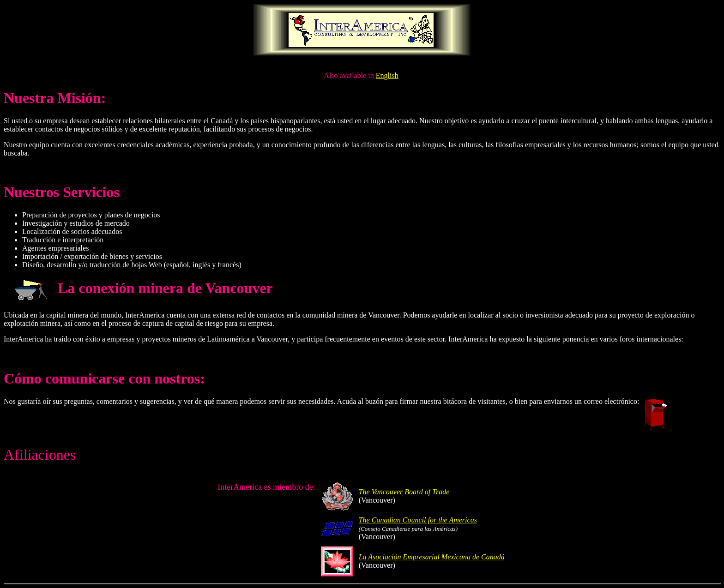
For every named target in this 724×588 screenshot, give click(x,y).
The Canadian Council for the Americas (418, 520)
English (387, 75)
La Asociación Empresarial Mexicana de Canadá (432, 557)
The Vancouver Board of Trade (404, 492)
